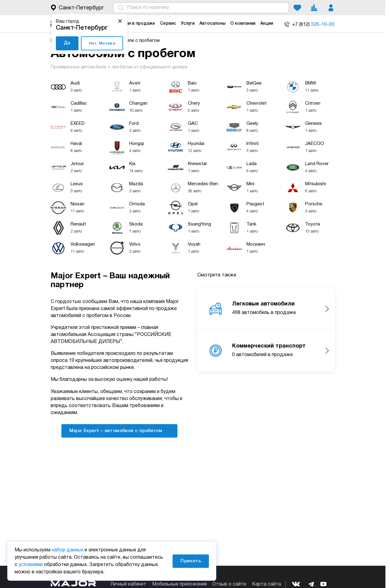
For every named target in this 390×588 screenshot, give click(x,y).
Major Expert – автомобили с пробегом (120, 430)
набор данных (67, 550)
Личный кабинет (128, 584)
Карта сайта (266, 584)
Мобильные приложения (179, 584)
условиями (31, 565)
